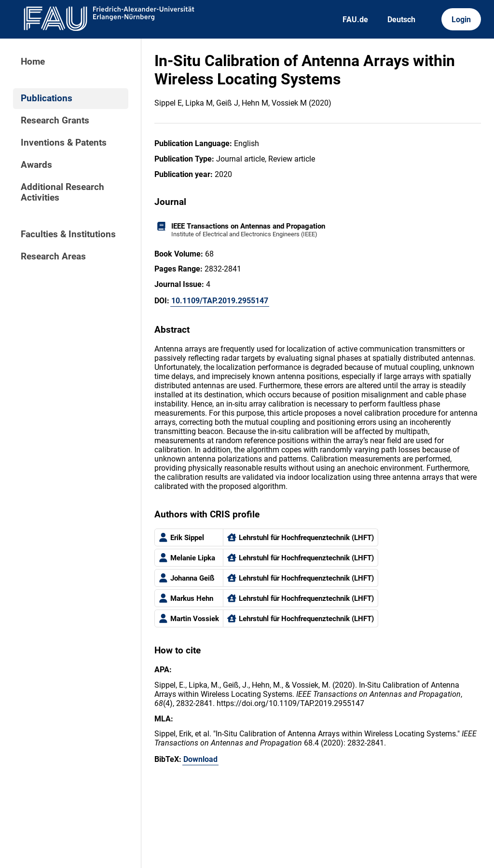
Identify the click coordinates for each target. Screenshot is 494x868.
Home (33, 62)
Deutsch (401, 20)
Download (200, 759)
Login (461, 20)
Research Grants (55, 121)
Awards (36, 165)
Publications (47, 98)
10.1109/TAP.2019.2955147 (220, 301)
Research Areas (53, 257)
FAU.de (355, 20)
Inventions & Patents (64, 143)
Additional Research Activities (62, 192)
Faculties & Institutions (68, 234)
